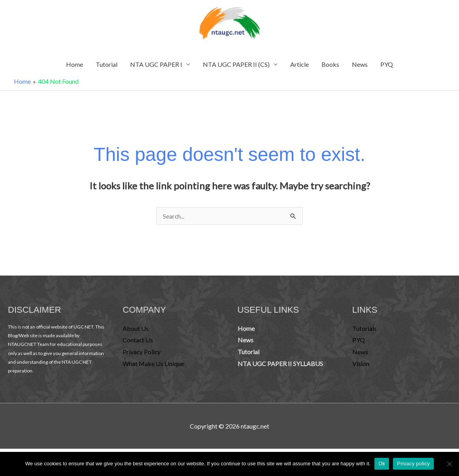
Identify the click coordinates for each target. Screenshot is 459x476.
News (360, 67)
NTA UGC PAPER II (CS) (236, 67)
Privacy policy (413, 464)
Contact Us (138, 343)
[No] (449, 464)
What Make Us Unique (153, 366)
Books (330, 67)
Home (75, 67)
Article (299, 67)
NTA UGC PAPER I (156, 67)
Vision (361, 366)
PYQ (387, 67)
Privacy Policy (142, 354)
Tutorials (365, 331)
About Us (136, 331)
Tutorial (107, 67)
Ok (382, 464)
